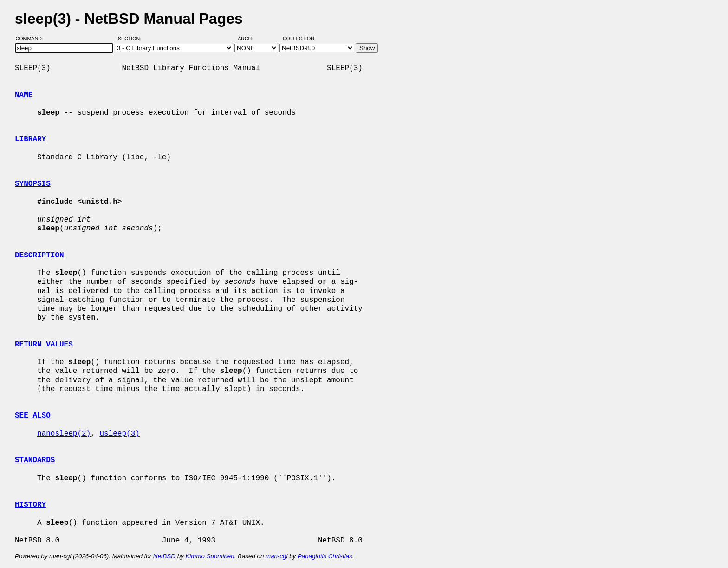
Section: (132, 39)
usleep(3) (119, 434)
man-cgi (276, 556)
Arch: (250, 39)
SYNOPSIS (33, 184)
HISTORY (30, 505)
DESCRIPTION (39, 255)
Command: (32, 39)
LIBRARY (30, 139)
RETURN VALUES (44, 345)
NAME (24, 95)
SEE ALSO (33, 416)
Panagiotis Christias (325, 556)
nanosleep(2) (64, 434)
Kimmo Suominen (210, 556)
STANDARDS (35, 460)
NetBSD (164, 556)
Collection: (299, 39)
